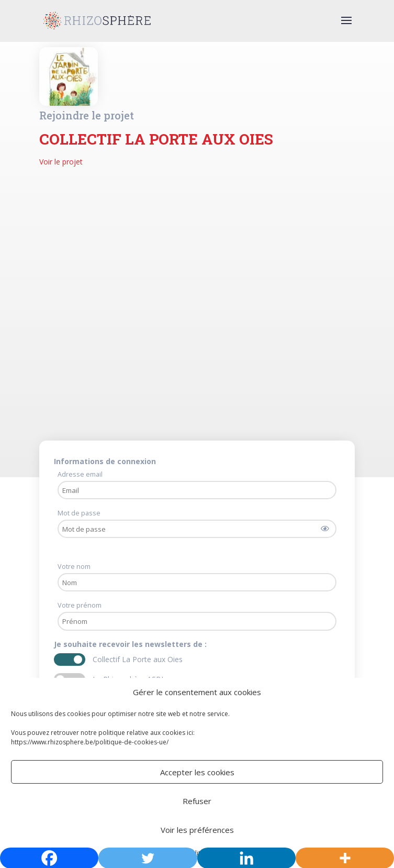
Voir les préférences (197, 830)
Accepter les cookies (197, 772)
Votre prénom (80, 605)
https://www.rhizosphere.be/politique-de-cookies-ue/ (90, 742)
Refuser (197, 801)
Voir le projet (61, 162)
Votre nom (74, 567)
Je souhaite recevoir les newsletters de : (131, 644)
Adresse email (80, 474)
